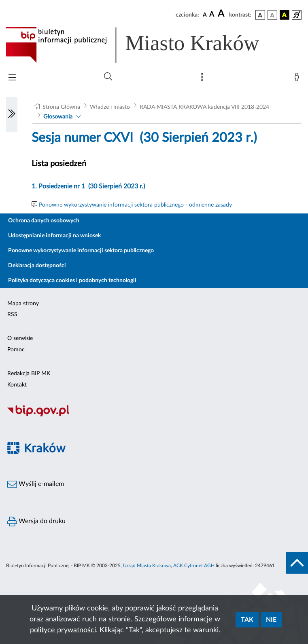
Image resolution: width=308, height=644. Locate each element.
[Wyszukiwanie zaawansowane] (108, 77)
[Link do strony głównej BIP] (144, 45)
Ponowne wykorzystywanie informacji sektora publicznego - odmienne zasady (135, 205)
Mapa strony (23, 304)
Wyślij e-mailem (36, 484)
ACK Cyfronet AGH (194, 566)
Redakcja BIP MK (29, 374)
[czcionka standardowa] (205, 15)
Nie (271, 620)
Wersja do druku (36, 522)
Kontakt (17, 385)
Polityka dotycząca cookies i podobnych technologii (72, 281)
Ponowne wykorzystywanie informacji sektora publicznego (81, 251)
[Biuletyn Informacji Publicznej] (154, 416)
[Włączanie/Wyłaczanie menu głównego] (12, 78)
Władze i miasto (110, 107)
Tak (247, 620)
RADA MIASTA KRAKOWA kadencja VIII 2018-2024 (204, 107)
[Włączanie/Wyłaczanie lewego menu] (12, 114)
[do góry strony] (297, 563)
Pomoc (16, 350)
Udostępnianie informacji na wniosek (54, 236)
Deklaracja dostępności (37, 266)
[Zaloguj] (298, 79)
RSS (12, 315)
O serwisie (20, 338)
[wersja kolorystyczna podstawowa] (260, 15)
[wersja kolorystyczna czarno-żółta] (285, 15)
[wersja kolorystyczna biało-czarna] (272, 15)
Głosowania (58, 117)
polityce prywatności (63, 630)
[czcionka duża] (222, 14)
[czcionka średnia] (212, 15)
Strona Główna (61, 107)
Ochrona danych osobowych (44, 221)
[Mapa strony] (204, 79)
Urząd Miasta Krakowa (147, 566)
